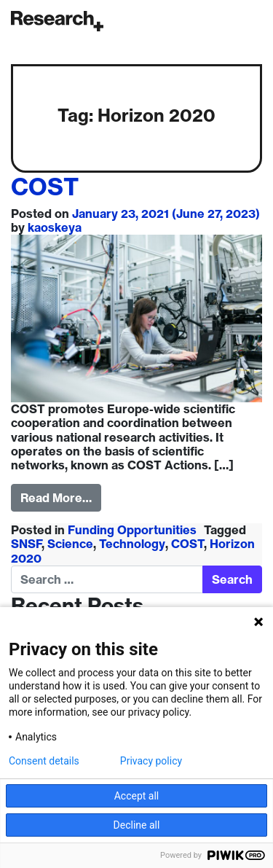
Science (70, 544)
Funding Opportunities (132, 530)
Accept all (137, 796)
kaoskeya (55, 227)
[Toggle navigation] (258, 21)
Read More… (56, 498)
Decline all (137, 825)
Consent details (44, 761)
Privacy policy (151, 761)
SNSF (27, 544)
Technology (132, 544)
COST (45, 187)
